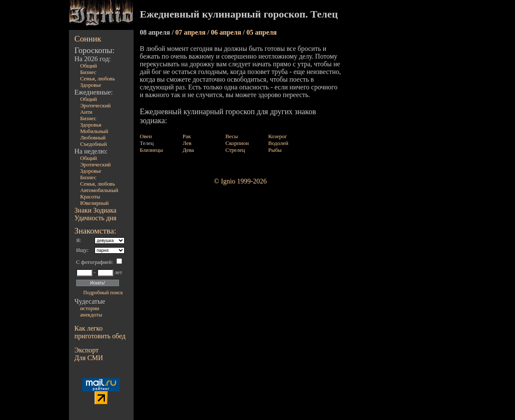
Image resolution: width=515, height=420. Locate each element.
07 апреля (192, 32)
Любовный (93, 138)
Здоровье (91, 85)
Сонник (88, 39)
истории (89, 308)
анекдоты (91, 315)
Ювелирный (94, 203)
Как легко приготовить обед (100, 332)
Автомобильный (99, 190)
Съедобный (93, 144)
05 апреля (262, 32)
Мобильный (94, 131)
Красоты (90, 197)
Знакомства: (95, 231)
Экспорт (86, 350)
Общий (88, 66)
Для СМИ (89, 358)
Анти (86, 112)
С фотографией (94, 262)
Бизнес (88, 72)
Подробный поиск (103, 293)
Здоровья (91, 125)
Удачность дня (95, 218)
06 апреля (227, 32)
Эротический (95, 106)
